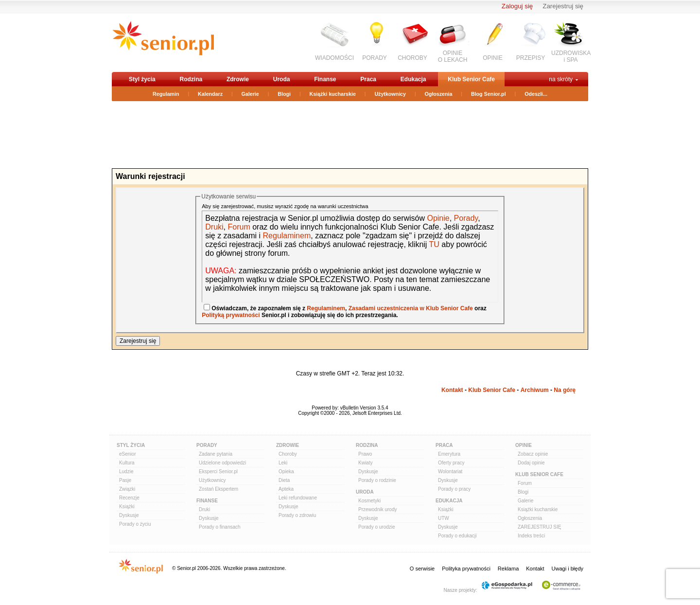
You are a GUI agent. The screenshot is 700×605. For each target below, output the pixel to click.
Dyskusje (129, 515)
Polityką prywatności (231, 315)
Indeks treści (531, 536)
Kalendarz (210, 94)
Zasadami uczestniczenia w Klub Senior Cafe (411, 308)
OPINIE (493, 58)
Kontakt (452, 390)
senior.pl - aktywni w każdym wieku (163, 42)
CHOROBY (412, 58)
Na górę (565, 390)
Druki (214, 227)
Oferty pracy (451, 463)
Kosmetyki (369, 501)
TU (434, 244)
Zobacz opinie (533, 454)
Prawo (365, 454)
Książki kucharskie (332, 94)
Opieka (286, 472)
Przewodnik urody (377, 509)
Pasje (125, 480)
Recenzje (129, 498)
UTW (444, 518)
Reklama (508, 569)
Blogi (284, 94)
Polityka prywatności (466, 569)
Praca (368, 79)
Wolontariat (450, 472)
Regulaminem (286, 236)
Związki (127, 489)
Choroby (288, 454)
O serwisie (422, 569)
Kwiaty (365, 463)
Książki (127, 507)
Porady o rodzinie (377, 480)
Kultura (127, 463)
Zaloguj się (517, 6)
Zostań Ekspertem (219, 489)
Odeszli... (536, 94)
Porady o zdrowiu (297, 515)
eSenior (127, 454)
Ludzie (126, 472)
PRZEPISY (531, 58)
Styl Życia (131, 445)
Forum (239, 227)
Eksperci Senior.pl (218, 472)
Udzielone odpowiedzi (222, 463)
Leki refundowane (298, 498)
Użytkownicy (390, 94)
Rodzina (191, 79)
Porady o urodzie (377, 527)
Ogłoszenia (439, 94)
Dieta (284, 480)
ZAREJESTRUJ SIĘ (539, 527)
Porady (466, 218)
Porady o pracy (454, 489)
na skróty (561, 79)
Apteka (286, 489)
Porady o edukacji (457, 536)
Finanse (325, 79)
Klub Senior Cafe (471, 79)
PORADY (375, 58)
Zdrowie (238, 79)
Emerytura (449, 454)
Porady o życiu (135, 524)
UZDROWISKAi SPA (571, 56)
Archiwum (535, 390)
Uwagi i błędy (568, 569)
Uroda (282, 79)
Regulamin (166, 94)
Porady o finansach (220, 527)
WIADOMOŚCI (334, 58)
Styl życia (142, 79)
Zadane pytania (216, 454)
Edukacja (413, 79)
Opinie (438, 218)
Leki (283, 463)
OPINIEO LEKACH (453, 56)
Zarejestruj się (563, 6)
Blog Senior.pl (489, 94)
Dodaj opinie (531, 463)
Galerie (250, 94)
